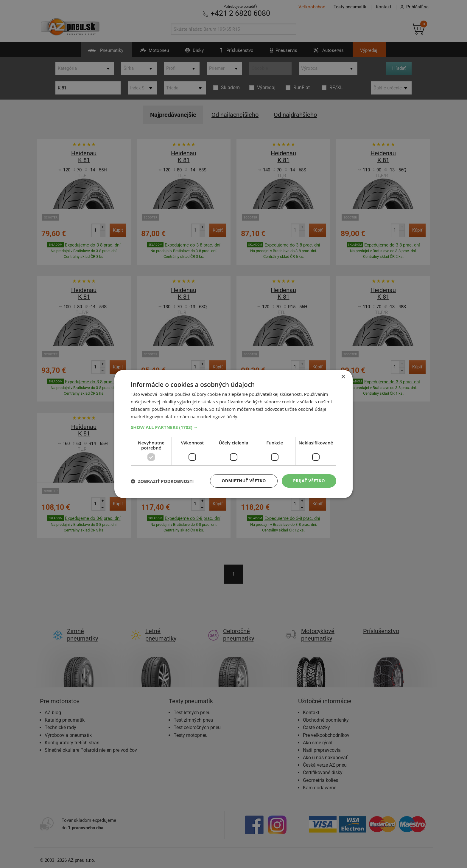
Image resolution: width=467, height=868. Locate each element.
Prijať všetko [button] (309, 481)
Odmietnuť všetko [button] (244, 481)
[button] (233, 427)
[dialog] (233, 434)
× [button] (343, 377)
